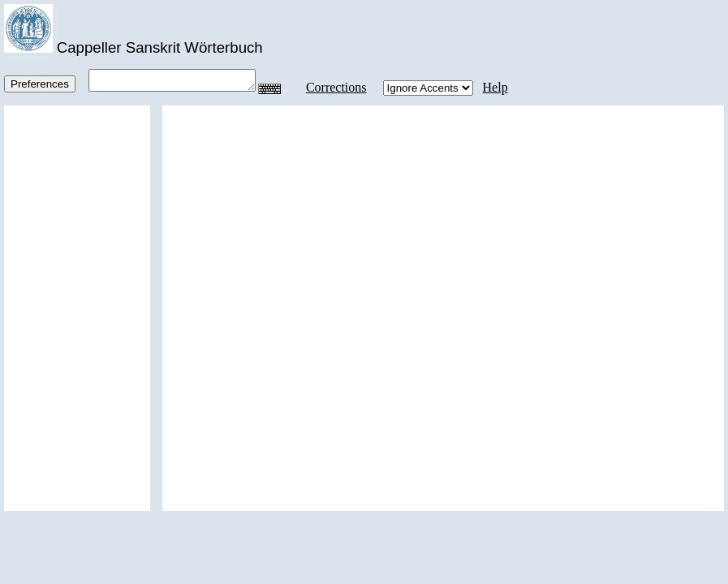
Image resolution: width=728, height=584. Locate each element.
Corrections (342, 87)
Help (501, 87)
